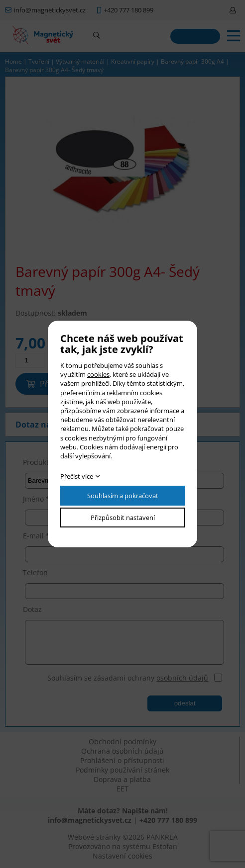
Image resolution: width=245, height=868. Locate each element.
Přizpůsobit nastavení (123, 518)
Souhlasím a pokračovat (123, 496)
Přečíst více (77, 476)
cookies (98, 374)
